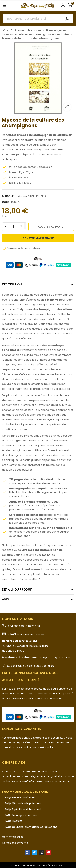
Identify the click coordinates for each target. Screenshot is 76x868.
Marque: (8, 196)
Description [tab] (12, 284)
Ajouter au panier (51, 227)
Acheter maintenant (38, 238)
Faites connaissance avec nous (30, 673)
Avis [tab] (5, 599)
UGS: (5, 202)
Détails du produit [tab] (17, 589)
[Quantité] (13, 227)
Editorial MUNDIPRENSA (32, 196)
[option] (38, 78)
